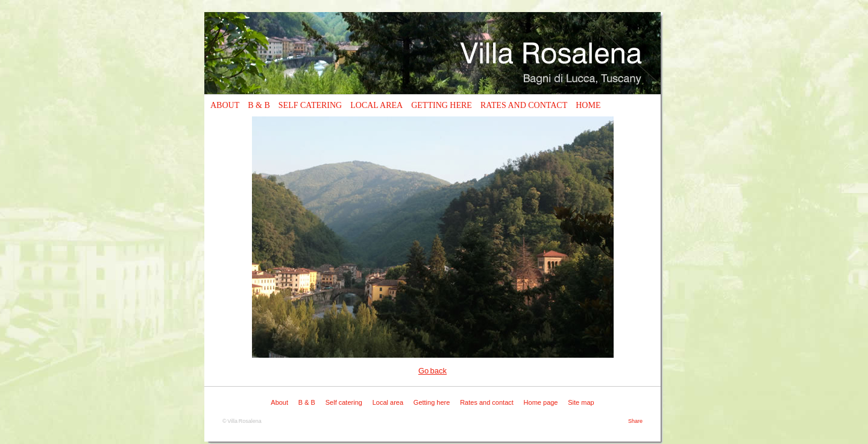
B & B (259, 105)
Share (635, 421)
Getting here (442, 105)
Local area (376, 105)
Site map (581, 402)
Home (588, 105)
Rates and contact (524, 105)
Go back (432, 371)
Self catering (310, 105)
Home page (541, 402)
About (225, 105)
